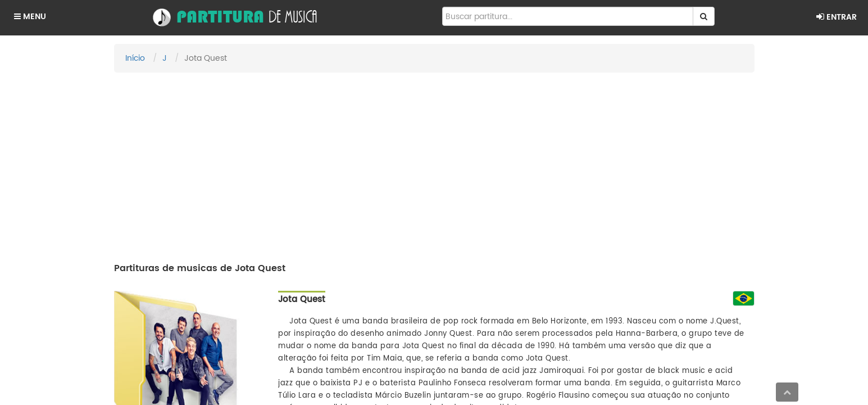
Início (135, 58)
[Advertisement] (434, 163)
